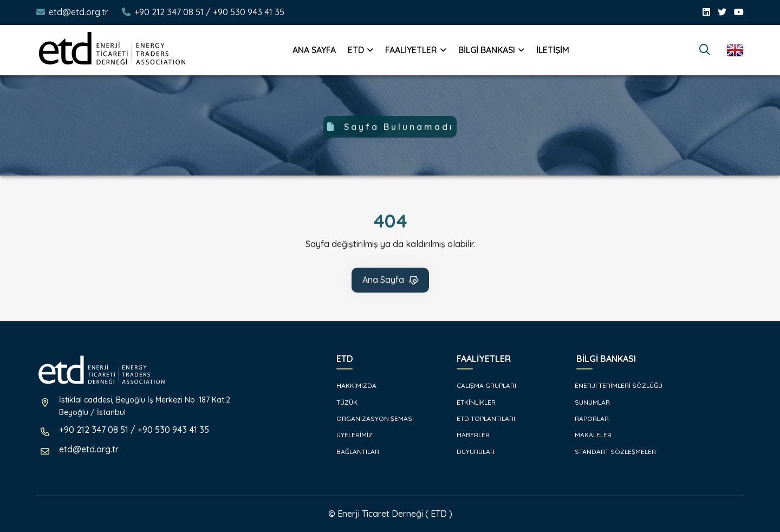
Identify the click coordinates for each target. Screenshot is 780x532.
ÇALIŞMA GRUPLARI (481, 385)
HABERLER (468, 435)
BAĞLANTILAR (352, 452)
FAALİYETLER (411, 50)
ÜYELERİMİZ (349, 435)
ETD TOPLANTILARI (480, 419)
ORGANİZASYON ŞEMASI (370, 419)
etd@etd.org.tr (79, 12)
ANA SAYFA (314, 50)
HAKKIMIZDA (351, 385)
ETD (356, 50)
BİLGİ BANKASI (487, 50)
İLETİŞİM (553, 50)
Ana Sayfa (391, 282)
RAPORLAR (587, 419)
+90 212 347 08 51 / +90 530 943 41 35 (209, 12)
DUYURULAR (470, 452)
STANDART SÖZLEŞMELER (611, 452)
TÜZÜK (342, 402)
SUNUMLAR (588, 402)
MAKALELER (589, 435)
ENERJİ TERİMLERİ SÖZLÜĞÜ (614, 385)
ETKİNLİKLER (471, 402)
